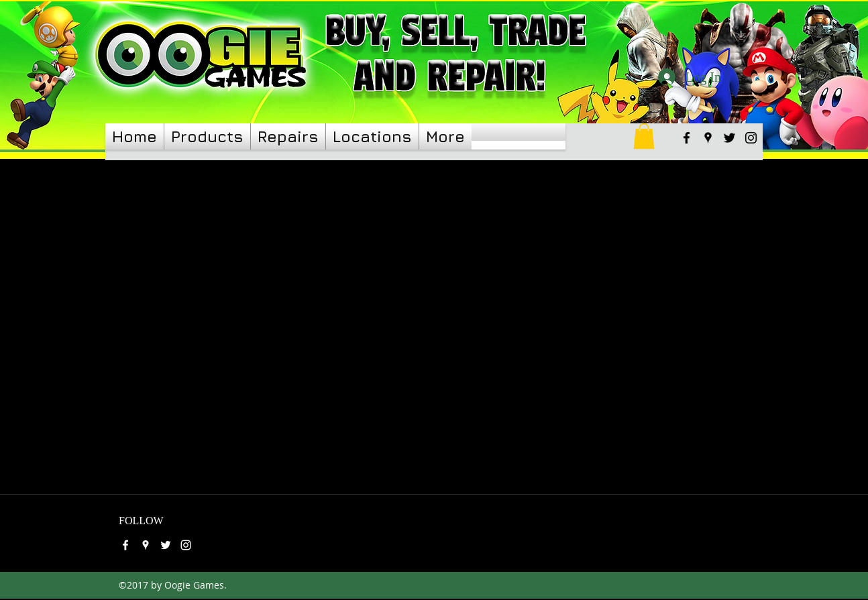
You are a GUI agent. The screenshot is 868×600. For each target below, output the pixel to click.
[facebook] (687, 138)
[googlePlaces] (708, 138)
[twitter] (729, 138)
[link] (644, 136)
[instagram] (751, 138)
